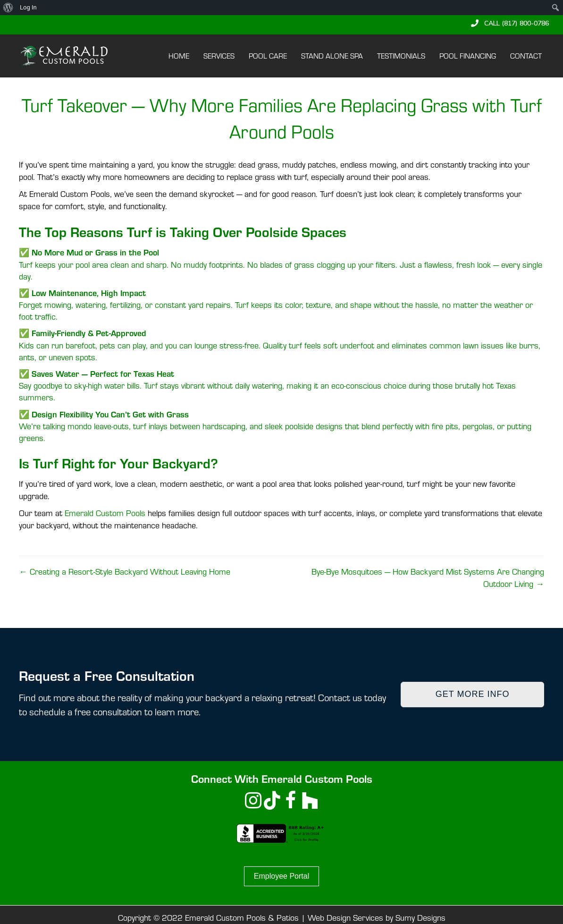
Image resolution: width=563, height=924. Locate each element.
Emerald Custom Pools (105, 513)
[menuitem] (8, 8)
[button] (510, 23)
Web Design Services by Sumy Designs (377, 918)
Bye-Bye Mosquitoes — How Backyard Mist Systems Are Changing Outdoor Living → (428, 578)
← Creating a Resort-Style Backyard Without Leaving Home (125, 572)
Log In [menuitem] (28, 7)
